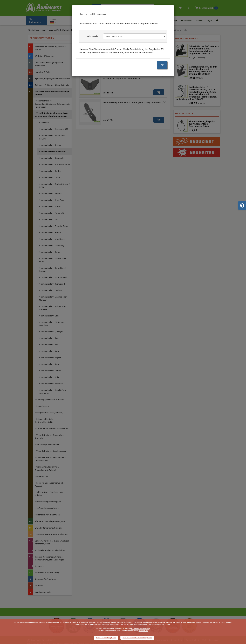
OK (162, 65)
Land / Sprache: (92, 36)
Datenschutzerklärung (140, 628)
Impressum (143, 631)
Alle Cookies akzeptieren (106, 638)
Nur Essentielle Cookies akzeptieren (137, 638)
